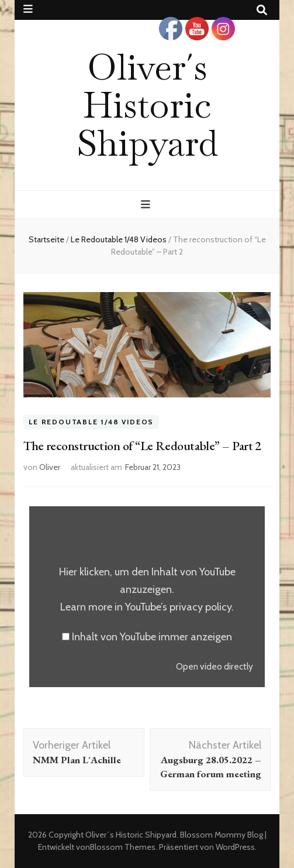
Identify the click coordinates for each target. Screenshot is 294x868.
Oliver (50, 467)
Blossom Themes (123, 847)
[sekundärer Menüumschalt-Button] (28, 9)
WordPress (235, 847)
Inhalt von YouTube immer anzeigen (152, 637)
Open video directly (215, 666)
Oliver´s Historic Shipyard (147, 105)
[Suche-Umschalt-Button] (262, 10)
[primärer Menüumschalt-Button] (147, 205)
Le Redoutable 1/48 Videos (91, 422)
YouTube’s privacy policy (178, 607)
